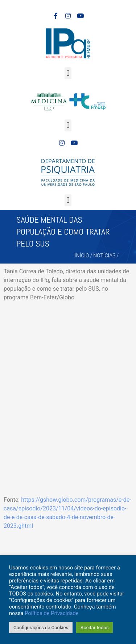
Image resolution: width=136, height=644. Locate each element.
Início (82, 256)
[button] (68, 73)
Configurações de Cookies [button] (41, 628)
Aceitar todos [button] (94, 628)
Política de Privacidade (51, 613)
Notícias (104, 256)
